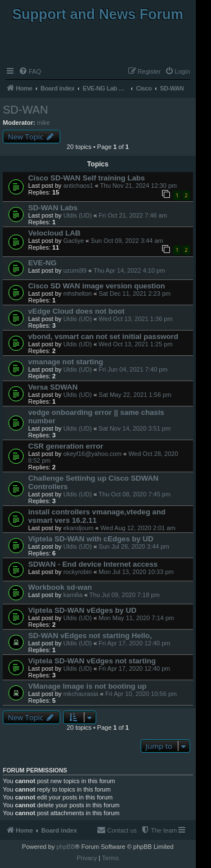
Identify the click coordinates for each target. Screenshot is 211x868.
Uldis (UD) (77, 215)
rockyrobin (77, 572)
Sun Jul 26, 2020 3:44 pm (134, 546)
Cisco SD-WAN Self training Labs (86, 178)
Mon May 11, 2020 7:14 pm (136, 618)
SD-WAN (25, 110)
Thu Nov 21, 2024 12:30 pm (138, 186)
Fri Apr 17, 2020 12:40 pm (134, 643)
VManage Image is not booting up (87, 686)
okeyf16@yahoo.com (92, 454)
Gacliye (73, 241)
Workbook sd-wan (60, 587)
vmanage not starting (66, 362)
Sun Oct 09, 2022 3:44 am (127, 241)
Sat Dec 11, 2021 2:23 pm (134, 293)
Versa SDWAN (53, 387)
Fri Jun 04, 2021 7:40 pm (133, 369)
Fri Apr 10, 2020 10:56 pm (141, 694)
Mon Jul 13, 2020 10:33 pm (136, 572)
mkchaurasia (80, 694)
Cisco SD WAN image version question (96, 286)
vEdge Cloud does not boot (76, 311)
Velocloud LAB (54, 233)
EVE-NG (42, 263)
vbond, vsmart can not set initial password (103, 336)
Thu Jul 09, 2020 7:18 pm (125, 595)
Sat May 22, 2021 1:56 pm (135, 395)
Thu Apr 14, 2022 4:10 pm (129, 270)
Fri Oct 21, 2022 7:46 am (133, 215)
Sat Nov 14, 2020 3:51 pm (134, 428)
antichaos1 (78, 186)
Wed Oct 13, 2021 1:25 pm (135, 344)
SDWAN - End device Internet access (93, 564)
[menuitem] (30, 71)
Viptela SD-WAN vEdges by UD (82, 610)
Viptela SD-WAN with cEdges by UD (91, 539)
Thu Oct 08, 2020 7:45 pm (134, 494)
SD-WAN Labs (53, 208)
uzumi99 (75, 270)
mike (44, 123)
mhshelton (77, 293)
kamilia (73, 595)
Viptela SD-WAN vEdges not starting (92, 661)
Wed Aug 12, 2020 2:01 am (138, 528)
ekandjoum (78, 528)
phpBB (66, 847)
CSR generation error (66, 446)
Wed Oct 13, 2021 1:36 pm (135, 319)
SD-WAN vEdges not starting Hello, (90, 636)
